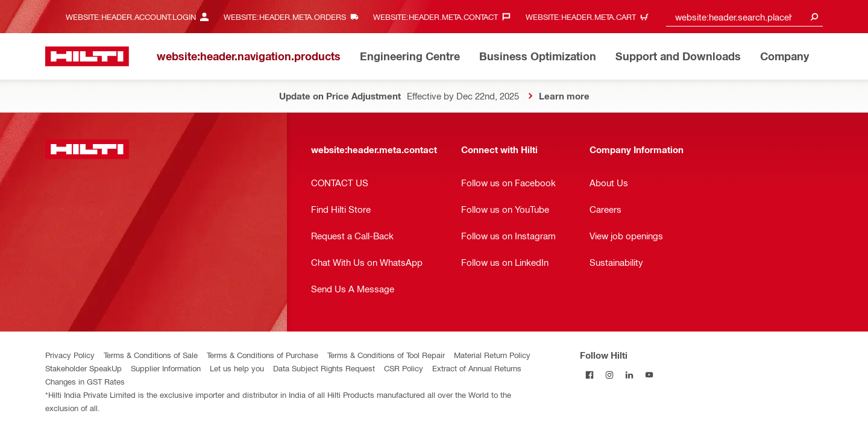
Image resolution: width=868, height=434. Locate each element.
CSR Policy (404, 368)
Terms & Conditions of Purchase (263, 355)
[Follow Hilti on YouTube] (649, 375)
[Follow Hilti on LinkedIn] (630, 375)
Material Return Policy (492, 355)
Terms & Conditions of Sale (151, 355)
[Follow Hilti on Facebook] (590, 375)
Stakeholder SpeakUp (83, 368)
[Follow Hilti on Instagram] (610, 375)
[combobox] (744, 17)
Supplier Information (166, 368)
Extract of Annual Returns (477, 368)
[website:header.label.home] (87, 56)
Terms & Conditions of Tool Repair (386, 355)
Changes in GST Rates (85, 381)
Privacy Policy (70, 355)
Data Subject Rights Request (324, 368)
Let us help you (237, 368)
